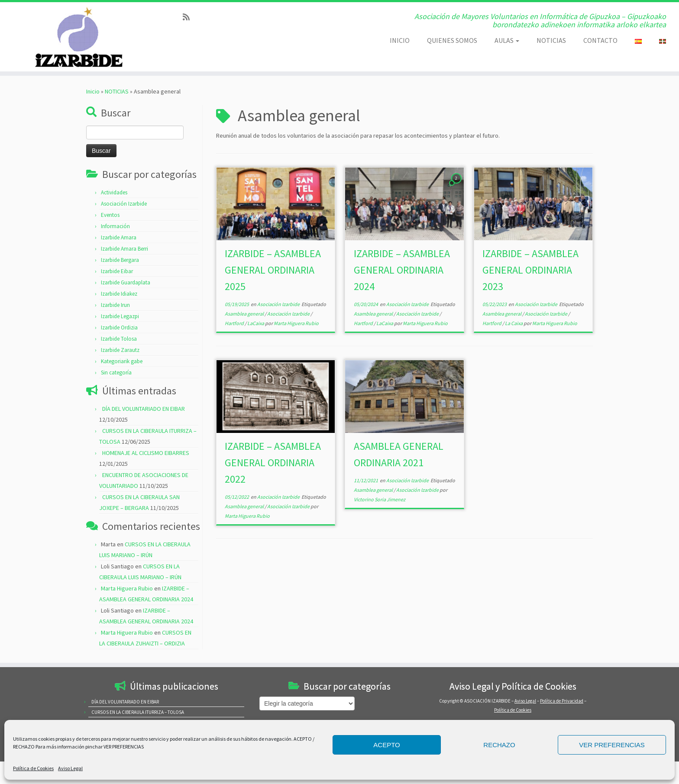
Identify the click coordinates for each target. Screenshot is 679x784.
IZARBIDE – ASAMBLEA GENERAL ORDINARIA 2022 (273, 463)
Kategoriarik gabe (122, 361)
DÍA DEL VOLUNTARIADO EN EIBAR (144, 409)
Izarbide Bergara (120, 260)
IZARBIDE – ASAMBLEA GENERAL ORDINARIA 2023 (530, 270)
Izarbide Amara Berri (124, 249)
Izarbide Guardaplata (126, 282)
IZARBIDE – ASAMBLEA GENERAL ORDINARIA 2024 (402, 270)
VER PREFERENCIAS (612, 745)
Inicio (93, 91)
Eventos (110, 215)
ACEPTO (386, 745)
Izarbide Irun (115, 305)
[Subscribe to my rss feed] (189, 17)
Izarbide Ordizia (119, 327)
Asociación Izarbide (124, 204)
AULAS (507, 40)
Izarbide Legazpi (120, 316)
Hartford (235, 323)
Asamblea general (245, 314)
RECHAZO (499, 745)
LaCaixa (256, 323)
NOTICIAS (551, 40)
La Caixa (514, 323)
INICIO (400, 40)
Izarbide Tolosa (119, 339)
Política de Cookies (33, 768)
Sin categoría (116, 373)
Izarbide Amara (119, 237)
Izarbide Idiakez (119, 294)
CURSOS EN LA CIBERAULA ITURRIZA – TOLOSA (138, 712)
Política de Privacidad (562, 701)
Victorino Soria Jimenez (380, 499)
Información (115, 226)
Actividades (114, 192)
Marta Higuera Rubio (127, 588)
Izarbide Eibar (117, 271)
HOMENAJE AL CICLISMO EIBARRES (146, 453)
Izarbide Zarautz (120, 350)
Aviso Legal (70, 768)
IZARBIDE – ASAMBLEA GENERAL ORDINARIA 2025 (273, 270)
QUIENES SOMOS (452, 40)
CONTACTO (600, 40)
